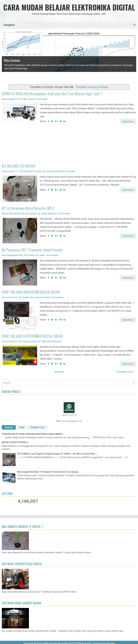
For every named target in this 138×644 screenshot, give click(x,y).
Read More (128, 121)
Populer (9, 427)
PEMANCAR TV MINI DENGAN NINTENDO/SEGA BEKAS (32, 434)
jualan (39, 171)
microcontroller (55, 171)
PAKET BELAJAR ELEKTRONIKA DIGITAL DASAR (32, 336)
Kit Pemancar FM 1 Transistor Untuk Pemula (32, 250)
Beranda (59, 372)
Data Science (12, 60)
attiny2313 (29, 171)
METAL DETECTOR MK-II (15, 442)
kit (26, 99)
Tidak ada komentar (51, 341)
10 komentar (64, 213)
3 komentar (42, 99)
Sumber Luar (37, 427)
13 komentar (52, 255)
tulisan (32, 99)
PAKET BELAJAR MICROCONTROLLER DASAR (31, 292)
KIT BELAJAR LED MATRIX (19, 166)
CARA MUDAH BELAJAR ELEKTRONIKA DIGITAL (69, 7)
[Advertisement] (69, 144)
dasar (26, 341)
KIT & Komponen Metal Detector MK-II (28, 208)
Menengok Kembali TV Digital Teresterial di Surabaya (48, 472)
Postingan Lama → (126, 372)
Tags (22, 427)
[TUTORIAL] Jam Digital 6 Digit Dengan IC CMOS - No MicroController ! (57, 454)
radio (42, 255)
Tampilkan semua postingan (92, 87)
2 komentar (69, 171)
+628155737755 (69, 415)
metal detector (49, 213)
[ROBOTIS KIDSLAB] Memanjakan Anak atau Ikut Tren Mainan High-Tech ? (52, 94)
